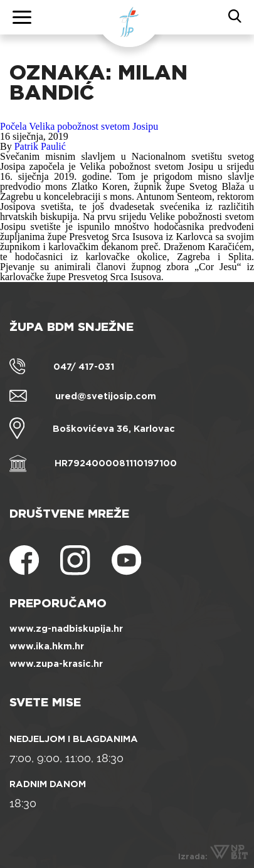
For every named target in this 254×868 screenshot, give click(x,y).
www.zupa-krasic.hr (56, 664)
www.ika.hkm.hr (47, 646)
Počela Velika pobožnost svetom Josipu (79, 126)
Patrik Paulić (40, 146)
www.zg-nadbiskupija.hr (66, 629)
